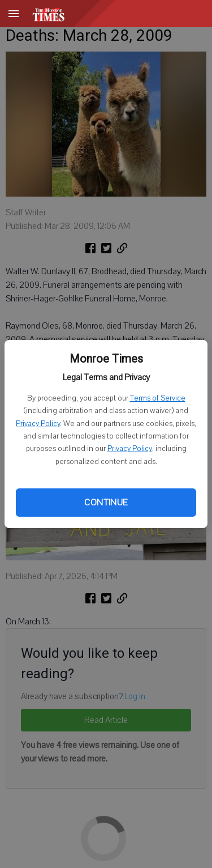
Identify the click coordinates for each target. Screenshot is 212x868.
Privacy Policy (38, 424)
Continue (106, 503)
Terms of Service (158, 398)
